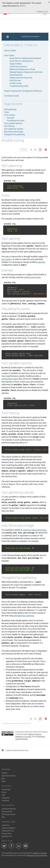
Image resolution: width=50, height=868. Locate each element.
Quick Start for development (21, 61)
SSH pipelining (10, 109)
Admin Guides (10, 51)
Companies (6, 798)
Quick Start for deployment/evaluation (25, 58)
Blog (3, 779)
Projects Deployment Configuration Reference (23, 91)
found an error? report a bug (15, 750)
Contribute (5, 801)
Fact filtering (9, 126)
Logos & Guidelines (8, 828)
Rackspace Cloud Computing (37, 855)
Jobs (3, 795)
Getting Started (7, 812)
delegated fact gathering (24, 616)
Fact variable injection (13, 123)
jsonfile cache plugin (32, 277)
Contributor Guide (12, 96)
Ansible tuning (16, 83)
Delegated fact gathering (14, 134)
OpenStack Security (9, 776)
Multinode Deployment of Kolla (22, 69)
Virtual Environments (18, 67)
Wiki (3, 817)
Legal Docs (6, 825)
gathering (41, 262)
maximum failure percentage (34, 530)
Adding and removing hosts (21, 78)
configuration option (10, 379)
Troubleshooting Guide (19, 86)
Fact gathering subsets (14, 129)
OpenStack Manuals (9, 809)
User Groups (6, 790)
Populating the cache (16, 121)
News (4, 781)
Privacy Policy (7, 834)
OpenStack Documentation (30, 37)
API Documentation (9, 814)
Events (4, 792)
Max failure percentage (14, 132)
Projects (5, 773)
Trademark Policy (8, 831)
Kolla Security (15, 80)
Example (10, 118)
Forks (7, 112)
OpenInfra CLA (7, 836)
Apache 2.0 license (40, 853)
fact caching (7, 259)
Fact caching (10, 115)
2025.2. (23, 6)
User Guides (9, 55)
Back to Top (42, 12)
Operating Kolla (16, 75)
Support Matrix (16, 64)
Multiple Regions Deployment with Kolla (26, 72)
